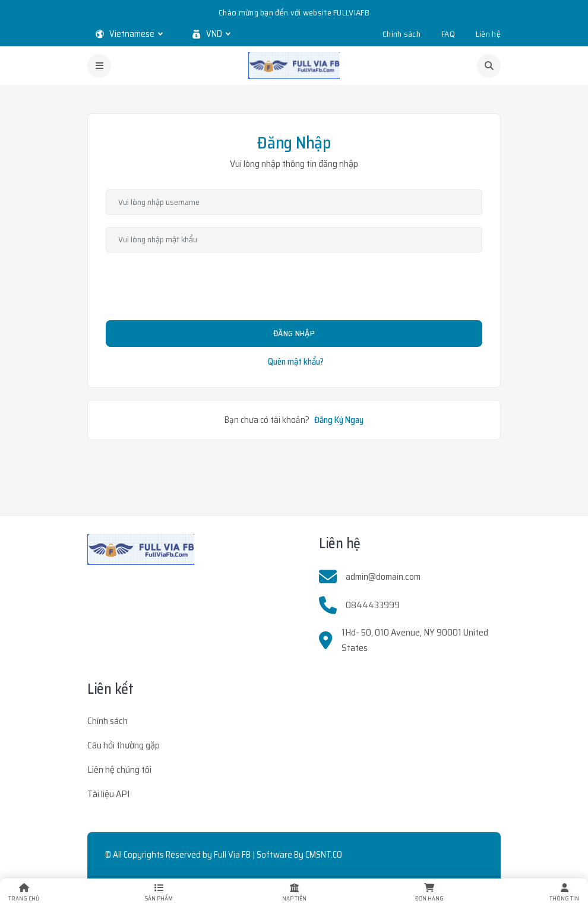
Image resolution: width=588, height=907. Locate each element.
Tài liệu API (108, 794)
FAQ (448, 34)
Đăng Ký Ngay (339, 420)
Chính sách (402, 34)
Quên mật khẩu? (296, 362)
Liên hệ (488, 34)
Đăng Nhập (294, 333)
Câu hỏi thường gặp (124, 745)
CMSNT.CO (324, 855)
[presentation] (294, 287)
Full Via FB (232, 855)
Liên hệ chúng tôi (119, 769)
